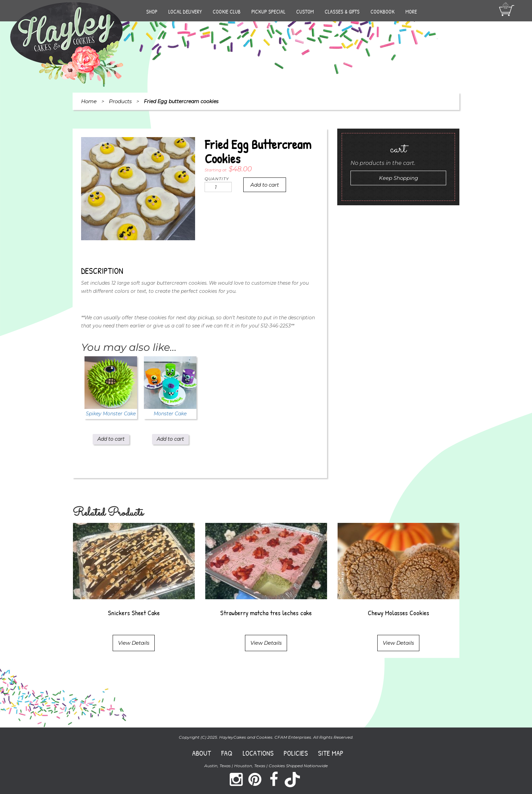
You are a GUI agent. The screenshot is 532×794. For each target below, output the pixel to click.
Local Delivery (185, 12)
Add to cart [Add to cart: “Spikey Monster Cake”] (111, 439)
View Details (134, 643)
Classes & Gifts (342, 12)
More (411, 12)
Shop (152, 12)
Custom (305, 12)
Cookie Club (227, 12)
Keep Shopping (398, 178)
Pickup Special (268, 12)
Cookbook (383, 12)
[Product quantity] (218, 187)
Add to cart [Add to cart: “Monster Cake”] (170, 439)
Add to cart (265, 185)
